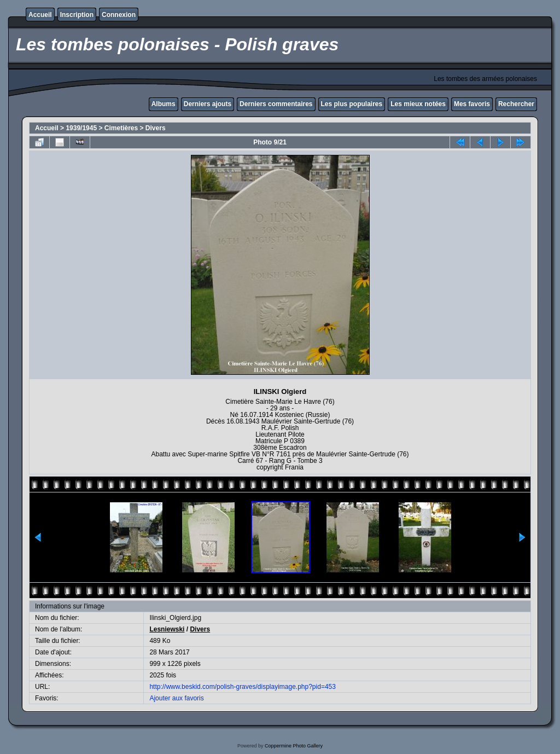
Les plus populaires (352, 104)
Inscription (77, 15)
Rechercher (516, 104)
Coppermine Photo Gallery (294, 746)
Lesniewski (167, 629)
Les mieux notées (418, 104)
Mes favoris (472, 104)
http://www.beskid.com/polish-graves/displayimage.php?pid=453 (243, 687)
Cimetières (121, 128)
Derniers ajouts (208, 104)
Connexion (119, 15)
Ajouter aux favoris (176, 698)
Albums (164, 104)
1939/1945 (81, 128)
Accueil (40, 15)
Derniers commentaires (276, 104)
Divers (156, 128)
